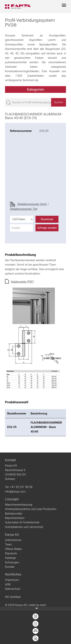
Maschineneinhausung (19, 505)
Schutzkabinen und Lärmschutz (24, 527)
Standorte (11, 553)
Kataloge (10, 558)
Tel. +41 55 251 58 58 (19, 487)
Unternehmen (13, 540)
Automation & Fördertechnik (22, 522)
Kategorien (35, 90)
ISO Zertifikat (13, 597)
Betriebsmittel (14, 514)
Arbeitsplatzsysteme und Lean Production (31, 509)
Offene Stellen (13, 549)
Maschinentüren (15, 518)
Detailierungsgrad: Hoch (32, 204)
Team (8, 544)
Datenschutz (13, 589)
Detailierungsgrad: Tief (24, 209)
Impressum (12, 580)
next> (43, 605)
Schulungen (12, 562)
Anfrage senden (47, 228)
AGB (8, 584)
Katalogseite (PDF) (22, 282)
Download (47, 219)
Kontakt (10, 567)
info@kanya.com (15, 492)
